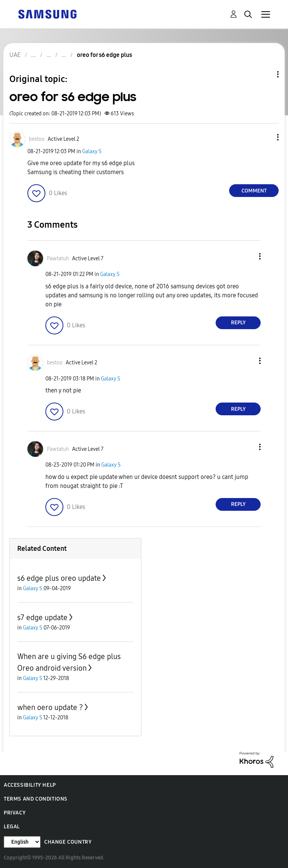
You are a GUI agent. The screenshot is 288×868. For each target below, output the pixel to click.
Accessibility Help (30, 785)
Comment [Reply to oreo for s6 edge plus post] (254, 191)
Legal (12, 827)
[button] (265, 137)
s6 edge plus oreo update (59, 578)
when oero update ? (50, 707)
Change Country (68, 842)
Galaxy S (92, 151)
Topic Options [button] (265, 74)
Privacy (15, 813)
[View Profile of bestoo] (37, 139)
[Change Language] (22, 842)
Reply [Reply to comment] (238, 323)
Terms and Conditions (36, 799)
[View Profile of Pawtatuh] (58, 259)
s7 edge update (42, 617)
